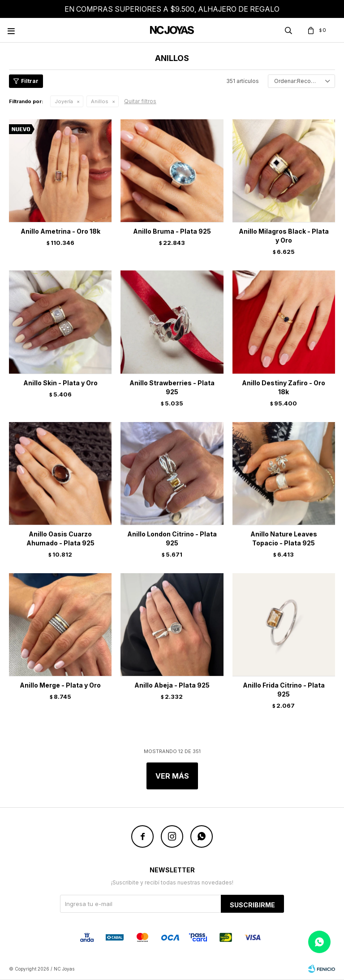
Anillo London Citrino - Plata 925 (172, 538)
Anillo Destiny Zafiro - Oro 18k (284, 387)
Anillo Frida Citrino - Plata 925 (284, 690)
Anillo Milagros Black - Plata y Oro (284, 236)
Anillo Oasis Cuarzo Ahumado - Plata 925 (60, 538)
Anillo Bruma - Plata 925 (172, 231)
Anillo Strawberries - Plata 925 (172, 387)
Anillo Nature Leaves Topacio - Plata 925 (284, 538)
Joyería (64, 101)
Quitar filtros (140, 101)
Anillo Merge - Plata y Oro (60, 685)
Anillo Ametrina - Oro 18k (60, 231)
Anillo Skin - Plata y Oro (60, 383)
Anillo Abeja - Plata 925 (172, 685)
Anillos (100, 101)
